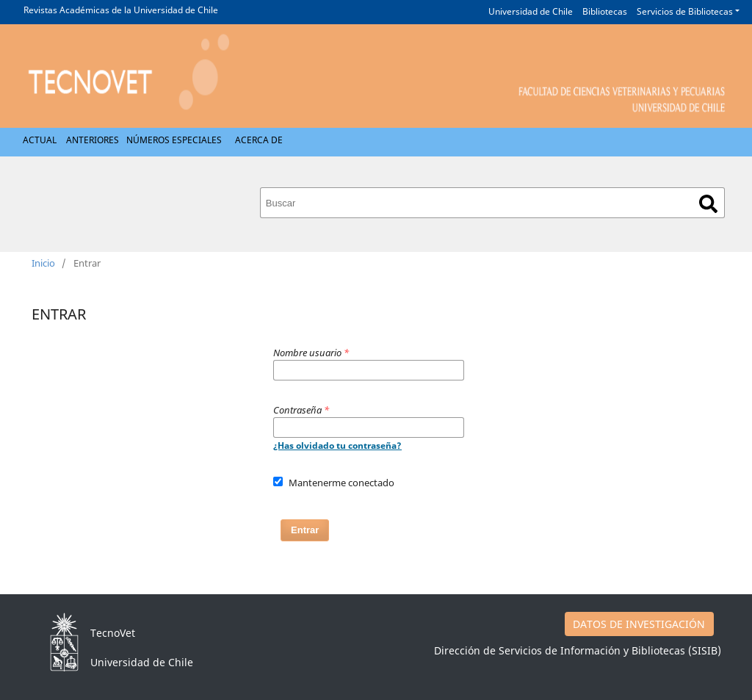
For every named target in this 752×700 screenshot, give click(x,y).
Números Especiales (174, 140)
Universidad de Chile (531, 11)
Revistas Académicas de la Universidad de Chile (121, 10)
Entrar (305, 530)
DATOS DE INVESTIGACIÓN (639, 624)
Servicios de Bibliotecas (685, 11)
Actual (40, 140)
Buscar (708, 204)
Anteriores (93, 140)
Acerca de (259, 140)
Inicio (43, 263)
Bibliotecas (605, 11)
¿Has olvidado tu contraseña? (337, 445)
